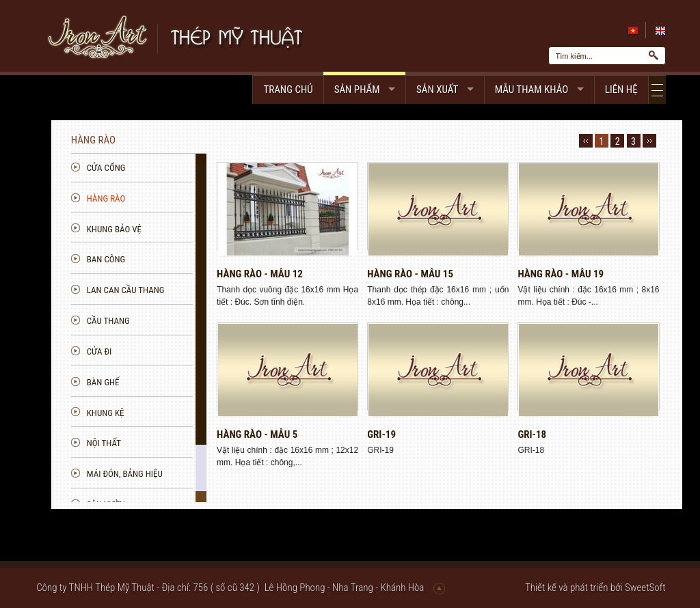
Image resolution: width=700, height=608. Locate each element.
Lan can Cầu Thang (197, 290)
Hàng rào (177, 198)
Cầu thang (179, 321)
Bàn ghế (174, 382)
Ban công (177, 259)
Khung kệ (177, 413)
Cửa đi (171, 351)
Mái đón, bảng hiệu (196, 474)
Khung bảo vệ (185, 229)
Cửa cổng (177, 168)
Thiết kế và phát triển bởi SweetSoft (595, 588)
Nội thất (175, 443)
